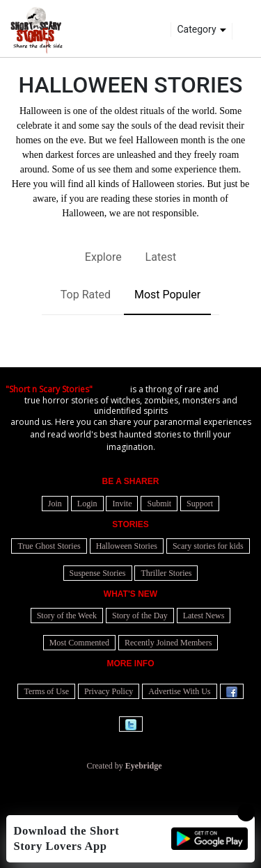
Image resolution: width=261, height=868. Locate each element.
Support (200, 504)
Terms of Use (46, 691)
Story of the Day (140, 616)
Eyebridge (144, 766)
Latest (161, 257)
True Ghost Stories (49, 546)
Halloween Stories (127, 546)
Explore (103, 257)
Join (55, 504)
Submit (159, 504)
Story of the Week (67, 616)
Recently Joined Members (168, 643)
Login (87, 504)
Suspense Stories (98, 573)
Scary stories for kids (208, 546)
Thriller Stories (166, 573)
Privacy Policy (109, 691)
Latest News (204, 616)
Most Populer (167, 295)
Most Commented (79, 643)
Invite (122, 504)
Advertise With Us (179, 691)
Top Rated (86, 295)
